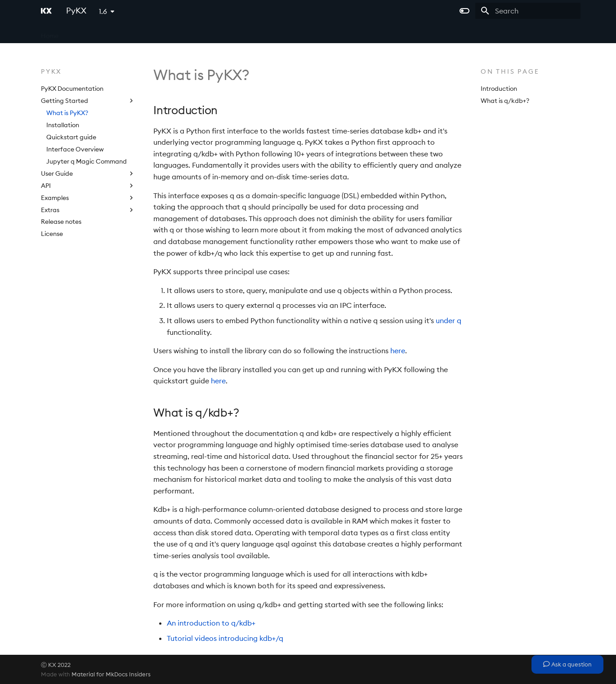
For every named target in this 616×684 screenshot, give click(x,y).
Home (50, 33)
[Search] (528, 11)
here (398, 351)
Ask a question (567, 664)
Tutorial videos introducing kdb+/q (225, 638)
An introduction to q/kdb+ (211, 623)
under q (449, 320)
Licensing (251, 33)
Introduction (499, 89)
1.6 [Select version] (103, 11)
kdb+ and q (86, 33)
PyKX (283, 33)
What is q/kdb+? (505, 101)
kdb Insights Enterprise (193, 33)
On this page (510, 71)
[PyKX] (46, 11)
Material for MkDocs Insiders (111, 674)
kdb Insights (131, 33)
